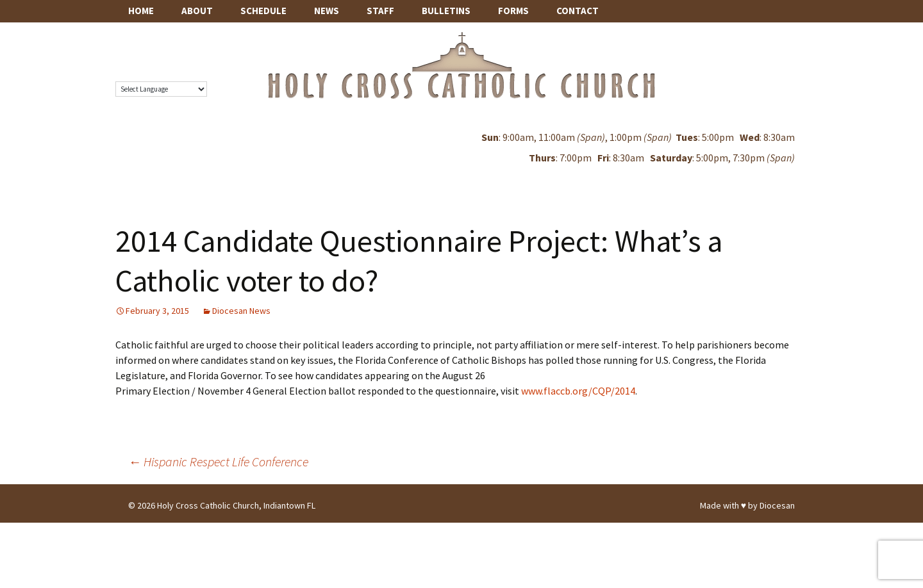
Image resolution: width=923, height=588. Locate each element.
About (197, 11)
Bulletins (446, 11)
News (327, 11)
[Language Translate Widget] (161, 89)
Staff (380, 11)
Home (141, 11)
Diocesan (777, 505)
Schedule (263, 11)
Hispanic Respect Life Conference (218, 461)
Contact (578, 11)
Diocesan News (241, 311)
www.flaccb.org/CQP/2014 (578, 391)
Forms (513, 11)
